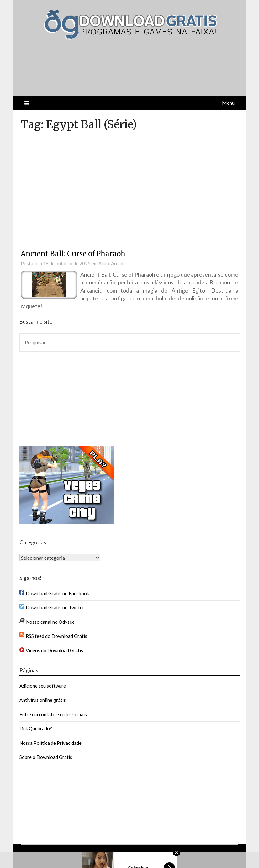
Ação (104, 263)
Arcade (118, 263)
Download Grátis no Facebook (57, 593)
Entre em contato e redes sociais (53, 714)
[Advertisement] (92, 73)
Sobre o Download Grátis (46, 757)
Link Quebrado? (36, 728)
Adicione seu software (43, 686)
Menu (228, 103)
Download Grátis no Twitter (55, 607)
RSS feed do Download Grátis (56, 636)
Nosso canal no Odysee (50, 622)
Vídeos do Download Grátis (54, 650)
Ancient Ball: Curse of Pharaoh (73, 254)
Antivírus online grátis (43, 700)
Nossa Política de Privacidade (50, 743)
